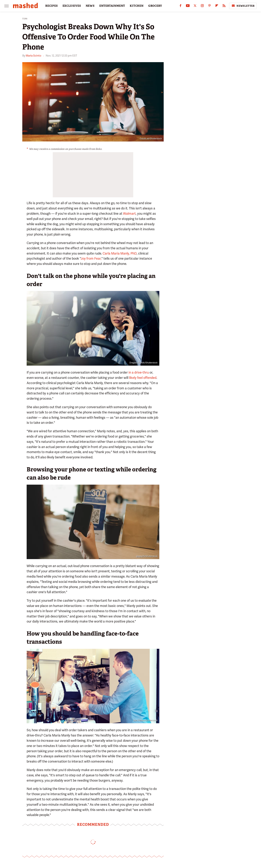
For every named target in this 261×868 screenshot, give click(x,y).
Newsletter (243, 6)
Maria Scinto (34, 56)
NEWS (90, 6)
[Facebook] (181, 6)
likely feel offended (142, 378)
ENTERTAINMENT (112, 6)
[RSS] (224, 6)
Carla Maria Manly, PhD (120, 253)
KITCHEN (137, 6)
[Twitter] (195, 6)
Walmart (129, 214)
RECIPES (52, 6)
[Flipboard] (217, 6)
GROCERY (155, 6)
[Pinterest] (210, 6)
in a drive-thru (139, 372)
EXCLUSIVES (72, 6)
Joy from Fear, (91, 258)
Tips (25, 19)
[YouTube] (188, 6)
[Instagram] (202, 6)
